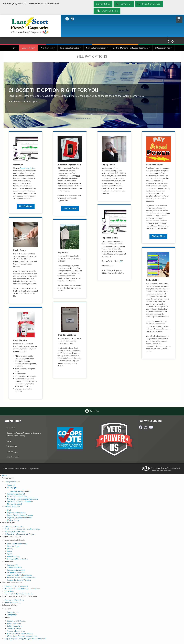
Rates (9, 551)
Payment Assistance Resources (19, 517)
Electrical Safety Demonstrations (20, 633)
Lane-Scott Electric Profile (17, 544)
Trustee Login (12, 451)
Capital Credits (13, 565)
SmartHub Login (13, 457)
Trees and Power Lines (16, 631)
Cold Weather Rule (14, 567)
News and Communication (97, 48)
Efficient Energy (13, 520)
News (9, 441)
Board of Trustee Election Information (22, 577)
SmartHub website (27, 168)
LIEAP (9, 510)
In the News (9, 591)
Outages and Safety (164, 48)
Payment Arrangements (16, 512)
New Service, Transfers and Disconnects (23, 499)
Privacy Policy (12, 446)
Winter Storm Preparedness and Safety (22, 636)
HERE (121, 261)
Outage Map (12, 615)
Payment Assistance (13, 506)
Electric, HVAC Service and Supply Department (131, 48)
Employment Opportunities (18, 559)
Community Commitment (14, 526)
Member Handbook (15, 504)
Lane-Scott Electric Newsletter (17, 586)
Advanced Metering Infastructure (20, 575)
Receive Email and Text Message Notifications (22, 589)
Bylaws (10, 554)
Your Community (48, 48)
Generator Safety (14, 628)
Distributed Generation (16, 572)
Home (14, 48)
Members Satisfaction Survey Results (19, 594)
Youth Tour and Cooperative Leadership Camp (22, 529)
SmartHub (11, 485)
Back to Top (94, 411)
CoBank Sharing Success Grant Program (20, 534)
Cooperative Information (71, 48)
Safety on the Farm (15, 626)
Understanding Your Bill (16, 494)
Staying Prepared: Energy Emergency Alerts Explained (25, 638)
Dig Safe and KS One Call (17, 621)
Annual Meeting (13, 556)
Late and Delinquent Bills (17, 496)
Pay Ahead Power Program (20, 491)
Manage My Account (12, 481)
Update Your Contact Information (20, 501)
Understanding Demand (16, 570)
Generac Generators (13, 602)
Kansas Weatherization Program (20, 515)
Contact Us (11, 428)
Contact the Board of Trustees (19, 580)
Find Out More (26, 206)
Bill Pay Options (13, 488)
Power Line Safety (14, 623)
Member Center (29, 48)
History (10, 549)
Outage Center (13, 612)
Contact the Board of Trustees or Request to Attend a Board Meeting (24, 434)
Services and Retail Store (14, 600)
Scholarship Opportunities (15, 531)
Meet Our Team (13, 546)
